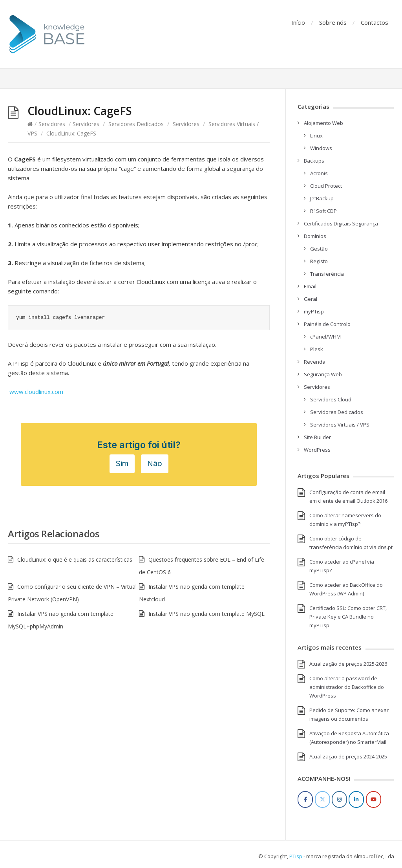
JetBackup (322, 198)
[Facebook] (305, 799)
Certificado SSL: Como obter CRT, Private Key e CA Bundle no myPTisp (348, 617)
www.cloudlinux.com (36, 392)
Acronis (319, 173)
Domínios (315, 236)
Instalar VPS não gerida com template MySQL (206, 614)
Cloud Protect (326, 186)
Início (298, 22)
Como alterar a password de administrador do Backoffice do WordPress (347, 687)
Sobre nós (333, 22)
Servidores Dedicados (136, 124)
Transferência (327, 274)
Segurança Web (323, 374)
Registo (319, 261)
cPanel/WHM (325, 337)
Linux (316, 136)
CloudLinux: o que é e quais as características (75, 559)
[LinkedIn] (356, 799)
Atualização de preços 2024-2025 (348, 756)
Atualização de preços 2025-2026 (348, 664)
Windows (321, 148)
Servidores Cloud (331, 399)
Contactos (375, 22)
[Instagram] (339, 799)
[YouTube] (374, 799)
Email (310, 286)
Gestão (319, 249)
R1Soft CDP (323, 211)
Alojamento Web (323, 123)
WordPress (317, 450)
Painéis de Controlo (327, 324)
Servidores (52, 124)
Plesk (317, 349)
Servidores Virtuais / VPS (340, 425)
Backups (314, 161)
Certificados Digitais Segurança (341, 223)
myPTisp (314, 311)
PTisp (296, 856)
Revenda (315, 362)
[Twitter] (323, 799)
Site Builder (317, 437)
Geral (311, 299)
